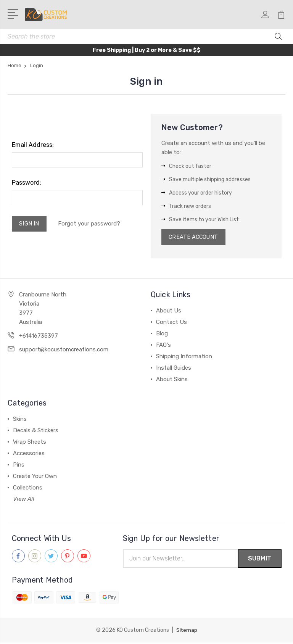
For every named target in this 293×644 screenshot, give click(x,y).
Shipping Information (184, 357)
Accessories (29, 454)
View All (24, 500)
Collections (28, 489)
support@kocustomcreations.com (64, 351)
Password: (27, 183)
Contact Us (171, 323)
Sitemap (187, 632)
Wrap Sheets (30, 443)
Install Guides (174, 369)
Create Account (195, 238)
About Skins (172, 380)
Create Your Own (35, 477)
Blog (162, 335)
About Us (169, 312)
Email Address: (33, 145)
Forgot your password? (90, 224)
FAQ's (163, 346)
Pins (19, 466)
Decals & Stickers (36, 431)
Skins (20, 420)
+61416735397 (39, 337)
